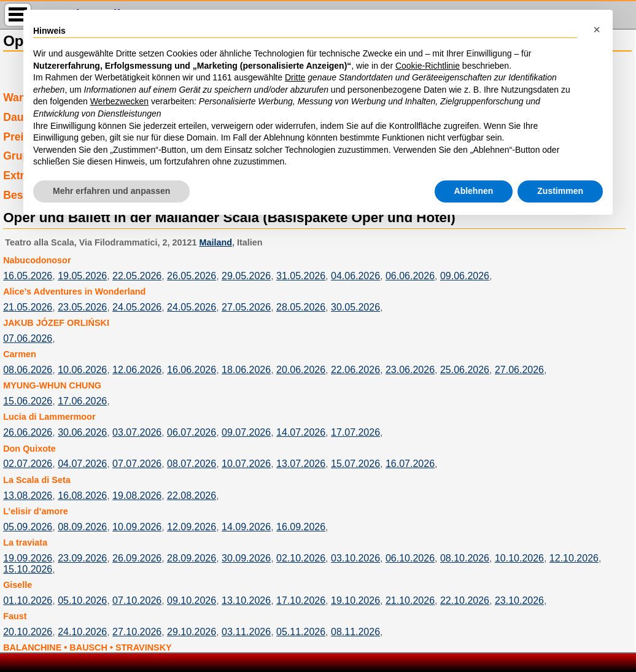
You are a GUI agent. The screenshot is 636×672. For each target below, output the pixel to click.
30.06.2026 (82, 432)
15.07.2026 (355, 464)
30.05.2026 (355, 307)
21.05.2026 (28, 307)
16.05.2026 (28, 276)
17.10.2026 (301, 601)
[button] (597, 29)
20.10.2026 (28, 632)
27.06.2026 (519, 370)
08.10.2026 (465, 558)
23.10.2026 (519, 601)
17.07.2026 (355, 432)
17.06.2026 (82, 401)
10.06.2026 (82, 370)
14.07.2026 (301, 432)
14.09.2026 (246, 527)
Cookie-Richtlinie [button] (428, 66)
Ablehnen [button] (474, 191)
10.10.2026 (519, 558)
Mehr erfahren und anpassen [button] (111, 191)
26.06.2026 (28, 432)
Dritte (295, 77)
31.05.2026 (301, 276)
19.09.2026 (28, 558)
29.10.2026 (192, 632)
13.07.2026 (301, 464)
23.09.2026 (82, 558)
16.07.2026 (410, 464)
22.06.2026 (355, 370)
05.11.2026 (301, 632)
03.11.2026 (246, 632)
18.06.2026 (246, 370)
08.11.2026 (355, 632)
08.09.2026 (82, 527)
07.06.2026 (28, 338)
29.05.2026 (246, 276)
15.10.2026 (28, 569)
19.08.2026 (137, 496)
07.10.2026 (137, 601)
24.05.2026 (137, 307)
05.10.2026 (82, 601)
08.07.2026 (192, 464)
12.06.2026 (137, 370)
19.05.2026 (82, 276)
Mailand (215, 242)
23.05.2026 (82, 307)
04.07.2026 (82, 464)
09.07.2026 (246, 432)
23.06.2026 (410, 370)
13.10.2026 (246, 601)
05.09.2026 (28, 527)
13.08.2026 (28, 496)
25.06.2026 (465, 370)
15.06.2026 (28, 401)
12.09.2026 (192, 527)
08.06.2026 (28, 370)
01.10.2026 (28, 601)
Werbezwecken (119, 101)
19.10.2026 (355, 601)
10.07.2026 (246, 464)
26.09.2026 (137, 558)
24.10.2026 (82, 632)
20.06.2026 (301, 370)
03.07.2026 (137, 432)
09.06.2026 (465, 276)
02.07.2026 (28, 464)
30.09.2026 (246, 558)
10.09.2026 (137, 527)
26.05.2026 (192, 276)
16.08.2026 (82, 496)
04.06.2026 (355, 276)
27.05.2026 (246, 307)
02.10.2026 (301, 558)
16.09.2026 (301, 527)
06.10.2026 (410, 558)
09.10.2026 (192, 601)
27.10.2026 (137, 632)
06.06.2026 (410, 276)
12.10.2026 (574, 558)
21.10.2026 (410, 601)
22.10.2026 (465, 601)
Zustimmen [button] (560, 191)
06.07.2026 (192, 432)
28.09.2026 (192, 558)
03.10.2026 (355, 558)
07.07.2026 (137, 464)
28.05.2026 (301, 307)
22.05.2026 (137, 276)
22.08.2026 (192, 496)
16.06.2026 (192, 370)
